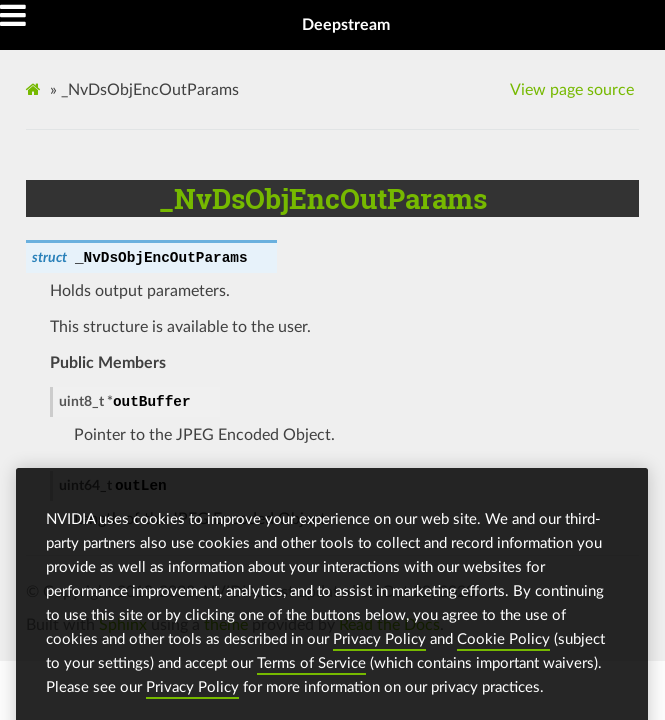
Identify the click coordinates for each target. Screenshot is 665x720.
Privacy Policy (379, 645)
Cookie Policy (503, 645)
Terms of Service (311, 669)
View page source (572, 90)
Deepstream (346, 25)
